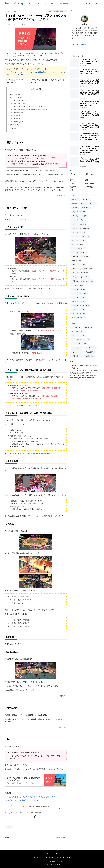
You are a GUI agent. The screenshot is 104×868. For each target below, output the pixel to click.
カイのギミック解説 (17, 98)
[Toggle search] (97, 4)
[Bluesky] (56, 854)
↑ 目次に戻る (62, 196)
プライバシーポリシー (63, 858)
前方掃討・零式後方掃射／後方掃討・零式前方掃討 (31, 107)
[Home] (48, 854)
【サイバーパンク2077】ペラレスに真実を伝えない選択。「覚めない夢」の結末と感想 (90, 125)
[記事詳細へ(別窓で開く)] (35, 780)
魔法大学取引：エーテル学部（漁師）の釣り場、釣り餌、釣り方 (32, 797)
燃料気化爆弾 (18, 122)
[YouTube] (52, 854)
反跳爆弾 (17, 116)
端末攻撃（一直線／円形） (23, 104)
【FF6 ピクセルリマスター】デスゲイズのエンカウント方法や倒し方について (90, 72)
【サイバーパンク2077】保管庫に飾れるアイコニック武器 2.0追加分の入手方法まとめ (90, 82)
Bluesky (83, 44)
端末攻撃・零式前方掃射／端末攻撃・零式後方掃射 (31, 110)
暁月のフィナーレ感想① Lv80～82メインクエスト (26, 800)
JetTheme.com (55, 864)
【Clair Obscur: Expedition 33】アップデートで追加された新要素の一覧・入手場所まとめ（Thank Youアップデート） (90, 137)
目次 (32, 89)
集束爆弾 (17, 119)
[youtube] (86, 4)
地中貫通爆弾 (18, 113)
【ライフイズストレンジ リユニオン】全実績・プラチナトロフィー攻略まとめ (90, 61)
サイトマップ (38, 858)
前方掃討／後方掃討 (21, 101)
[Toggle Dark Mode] (94, 4)
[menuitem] (30, 4)
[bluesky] (90, 4)
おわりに (13, 128)
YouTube (75, 44)
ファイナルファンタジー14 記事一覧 (36, 807)
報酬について (14, 125)
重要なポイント (15, 95)
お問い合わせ (49, 858)
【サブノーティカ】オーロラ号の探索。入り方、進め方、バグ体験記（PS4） (89, 104)
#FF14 (9, 827)
